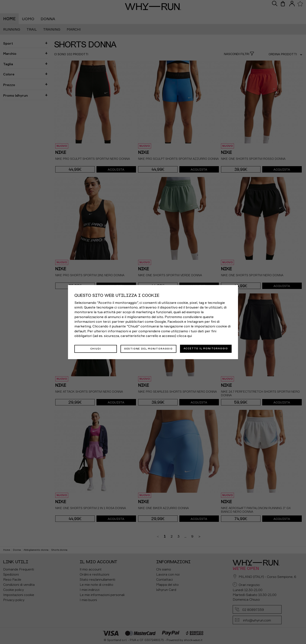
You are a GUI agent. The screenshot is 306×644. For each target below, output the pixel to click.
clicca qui (184, 336)
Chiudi (96, 348)
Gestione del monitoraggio (148, 348)
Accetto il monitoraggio (206, 348)
